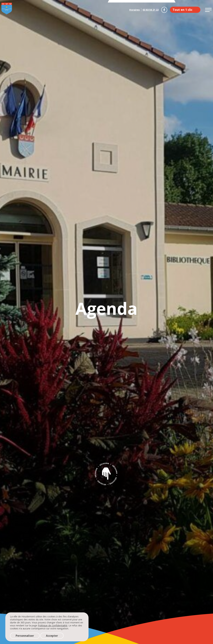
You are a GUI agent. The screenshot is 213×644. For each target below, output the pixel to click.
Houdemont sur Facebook (164, 10)
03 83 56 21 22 (151, 10)
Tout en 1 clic (182, 10)
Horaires (135, 10)
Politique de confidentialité (53, 625)
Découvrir (106, 474)
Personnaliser (25, 636)
